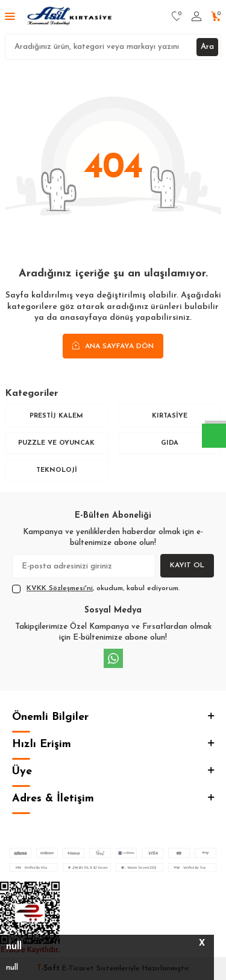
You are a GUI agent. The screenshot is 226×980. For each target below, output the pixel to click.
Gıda (170, 443)
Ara (207, 47)
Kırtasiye (170, 416)
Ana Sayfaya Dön (113, 346)
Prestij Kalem (56, 416)
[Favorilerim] (177, 17)
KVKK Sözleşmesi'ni (60, 588)
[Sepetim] (216, 17)
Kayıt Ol (187, 565)
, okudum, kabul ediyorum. (96, 589)
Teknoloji (57, 470)
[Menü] (10, 17)
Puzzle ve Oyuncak (56, 443)
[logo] (70, 17)
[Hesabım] (196, 17)
